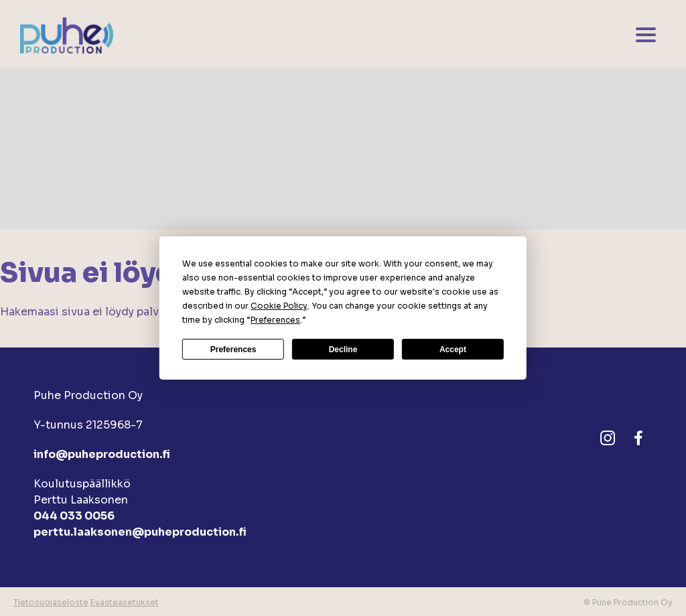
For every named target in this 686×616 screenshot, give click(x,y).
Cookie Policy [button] (279, 306)
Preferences (233, 350)
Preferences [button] (275, 320)
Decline (343, 350)
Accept (453, 350)
